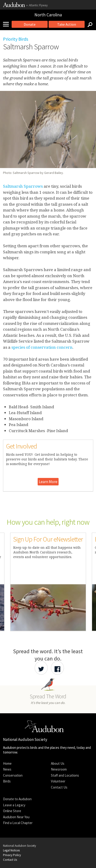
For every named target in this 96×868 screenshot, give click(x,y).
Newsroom (59, 769)
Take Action (67, 24)
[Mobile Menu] (8, 24)
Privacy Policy (12, 855)
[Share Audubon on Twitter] (41, 668)
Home (7, 763)
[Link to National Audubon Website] (14, 6)
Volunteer (58, 781)
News (7, 769)
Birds (7, 781)
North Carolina (48, 15)
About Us (58, 763)
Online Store (12, 811)
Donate (30, 24)
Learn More (48, 482)
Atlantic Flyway (38, 5)
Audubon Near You (16, 817)
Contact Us (59, 787)
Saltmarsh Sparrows (23, 186)
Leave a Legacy (14, 805)
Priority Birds (16, 39)
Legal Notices (11, 850)
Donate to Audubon (17, 799)
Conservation (13, 775)
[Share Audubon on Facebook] (57, 668)
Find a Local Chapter (18, 823)
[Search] (89, 24)
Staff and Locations (65, 775)
